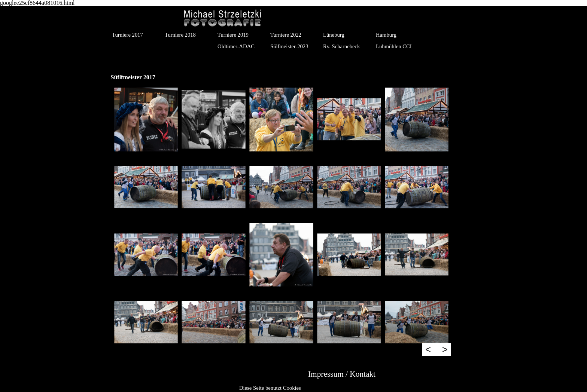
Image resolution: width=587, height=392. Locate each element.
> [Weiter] (445, 349)
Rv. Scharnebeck (341, 46)
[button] (146, 120)
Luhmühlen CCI (394, 46)
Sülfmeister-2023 (289, 46)
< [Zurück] (428, 349)
